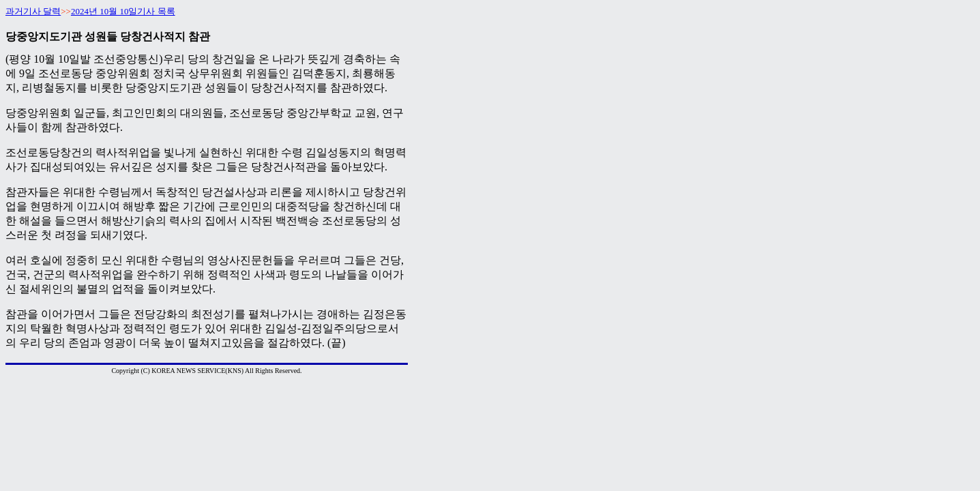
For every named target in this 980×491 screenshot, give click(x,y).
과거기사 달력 (33, 11)
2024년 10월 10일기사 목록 (123, 11)
